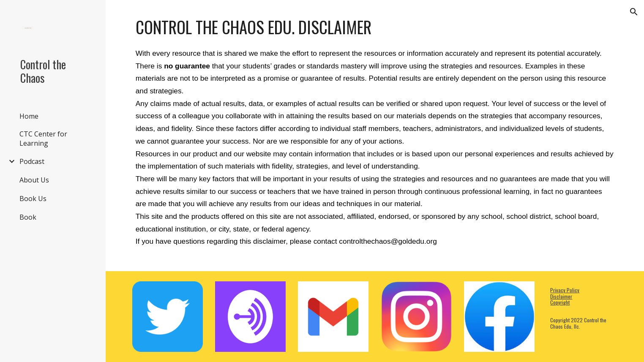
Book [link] (28, 217)
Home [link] (29, 116)
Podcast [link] (32, 161)
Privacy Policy (565, 290)
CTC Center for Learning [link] (43, 139)
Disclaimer (561, 296)
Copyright (560, 302)
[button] (634, 12)
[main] (375, 136)
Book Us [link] (33, 199)
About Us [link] (34, 180)
